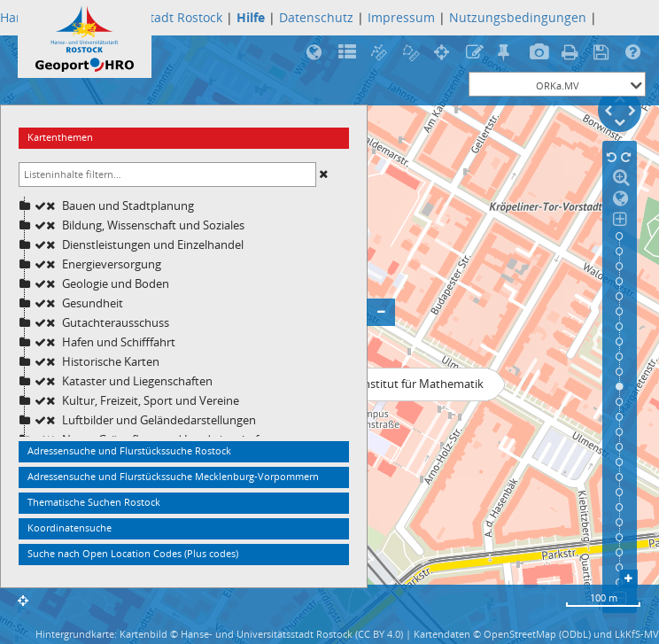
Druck (572, 53)
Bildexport (540, 53)
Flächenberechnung (412, 53)
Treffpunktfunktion (508, 53)
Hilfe (636, 53)
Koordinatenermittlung (444, 53)
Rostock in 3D (317, 53)
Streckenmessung (380, 53)
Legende (349, 53)
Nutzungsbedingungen (518, 17)
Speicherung (604, 53)
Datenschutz (316, 17)
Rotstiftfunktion (476, 53)
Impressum (401, 17)
